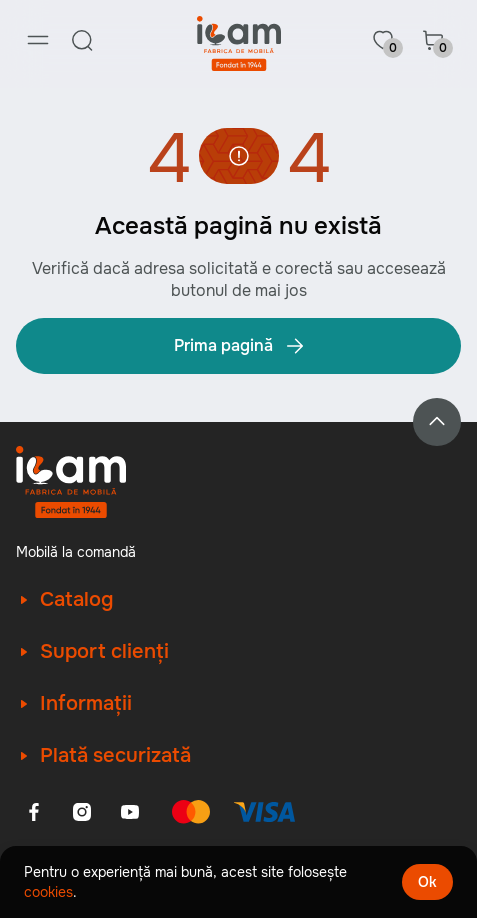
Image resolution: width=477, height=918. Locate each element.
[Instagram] (82, 812)
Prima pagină (240, 346)
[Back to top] (437, 422)
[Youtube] (130, 812)
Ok (427, 882)
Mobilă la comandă (76, 552)
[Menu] (38, 40)
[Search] (82, 40)
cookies (48, 892)
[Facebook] (34, 812)
